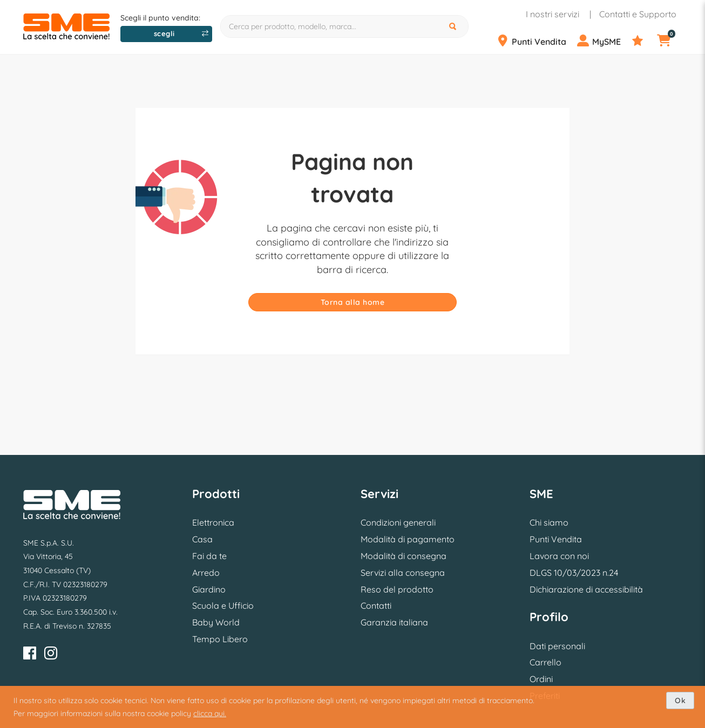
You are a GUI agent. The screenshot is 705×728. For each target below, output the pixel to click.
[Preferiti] (643, 41)
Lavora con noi (559, 556)
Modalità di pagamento (408, 539)
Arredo (206, 573)
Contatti (376, 605)
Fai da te (209, 556)
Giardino (209, 589)
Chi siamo (549, 522)
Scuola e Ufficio (223, 605)
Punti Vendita (556, 539)
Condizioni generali (398, 522)
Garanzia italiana (394, 622)
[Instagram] (51, 655)
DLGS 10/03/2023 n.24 (574, 573)
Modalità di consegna (404, 556)
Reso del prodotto (397, 589)
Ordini (541, 679)
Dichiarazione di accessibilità (586, 589)
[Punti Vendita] (536, 41)
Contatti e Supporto (638, 14)
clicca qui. (210, 713)
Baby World (216, 622)
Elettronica (213, 522)
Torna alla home (353, 302)
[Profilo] (603, 41)
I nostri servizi (553, 14)
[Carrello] (670, 41)
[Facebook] (30, 655)
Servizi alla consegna (403, 573)
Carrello (545, 662)
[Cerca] (454, 26)
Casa (202, 539)
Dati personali (557, 646)
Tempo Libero (220, 639)
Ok (680, 700)
